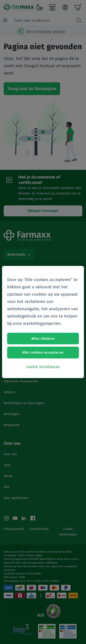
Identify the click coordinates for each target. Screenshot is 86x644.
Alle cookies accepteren (43, 353)
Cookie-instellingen (43, 366)
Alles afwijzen (43, 338)
